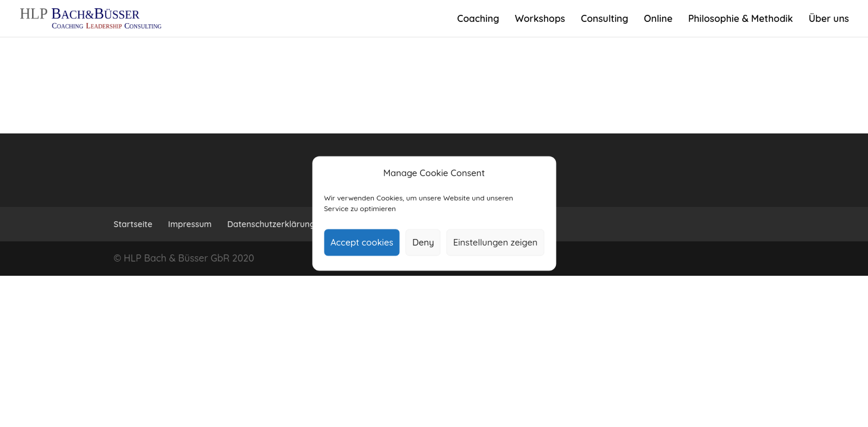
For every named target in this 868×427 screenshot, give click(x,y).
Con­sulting (605, 19)
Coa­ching (478, 19)
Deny (423, 242)
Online (658, 19)
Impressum (190, 224)
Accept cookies (362, 242)
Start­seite (133, 224)
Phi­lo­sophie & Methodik (741, 19)
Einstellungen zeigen (495, 242)
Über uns (829, 19)
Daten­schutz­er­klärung (271, 224)
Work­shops (540, 19)
